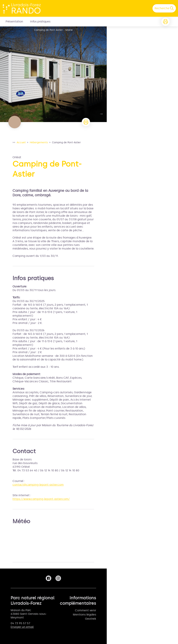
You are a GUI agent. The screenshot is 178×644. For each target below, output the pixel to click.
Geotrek (91, 619)
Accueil (21, 142)
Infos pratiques (40, 21)
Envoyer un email (22, 627)
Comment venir (86, 610)
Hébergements (39, 142)
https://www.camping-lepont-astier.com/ (41, 499)
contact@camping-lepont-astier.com (38, 485)
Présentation (14, 21)
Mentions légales (84, 615)
